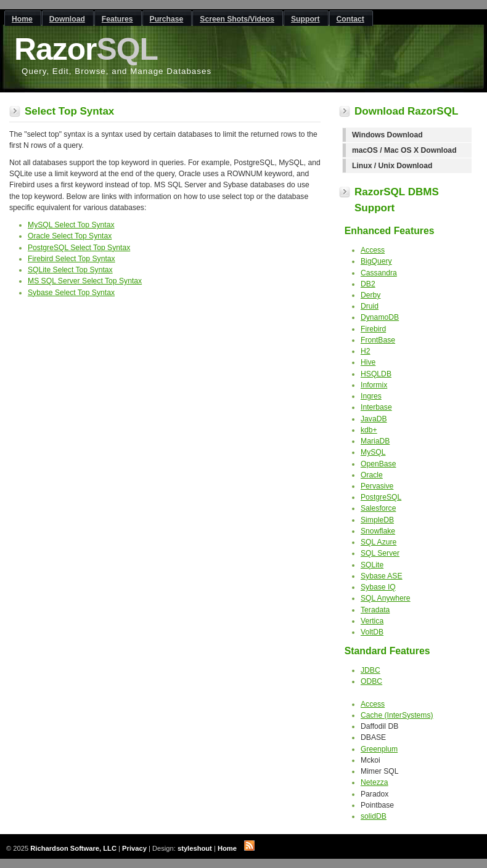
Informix (374, 385)
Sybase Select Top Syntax (71, 293)
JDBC (370, 670)
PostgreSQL (381, 497)
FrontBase (378, 340)
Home (227, 848)
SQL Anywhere (386, 598)
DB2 (368, 284)
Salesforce (378, 508)
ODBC (371, 681)
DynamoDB (380, 317)
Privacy (134, 848)
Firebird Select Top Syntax (72, 259)
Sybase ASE (382, 576)
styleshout (195, 848)
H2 (366, 351)
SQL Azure (379, 542)
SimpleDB (377, 520)
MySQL (373, 452)
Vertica (372, 621)
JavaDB (374, 419)
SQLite (372, 565)
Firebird (373, 329)
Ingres (371, 396)
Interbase (376, 407)
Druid (370, 306)
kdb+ (369, 430)
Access (373, 250)
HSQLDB (376, 374)
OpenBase (378, 464)
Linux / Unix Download (392, 166)
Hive (368, 362)
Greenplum (379, 749)
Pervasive (377, 486)
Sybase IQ (378, 587)
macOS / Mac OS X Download (404, 150)
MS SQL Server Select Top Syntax (85, 281)
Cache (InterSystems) (397, 715)
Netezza (374, 782)
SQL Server (380, 553)
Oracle (372, 475)
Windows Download (387, 135)
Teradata (375, 610)
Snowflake (378, 531)
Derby (370, 295)
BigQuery (376, 261)
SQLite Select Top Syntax (70, 270)
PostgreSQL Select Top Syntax (79, 248)
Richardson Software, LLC (73, 848)
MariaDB (375, 441)
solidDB (374, 816)
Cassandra (379, 273)
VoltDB (372, 632)
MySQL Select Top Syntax (71, 225)
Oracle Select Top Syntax (70, 236)
